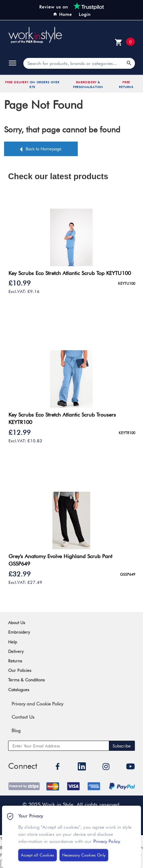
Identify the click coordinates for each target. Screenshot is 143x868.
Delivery (16, 651)
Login (85, 14)
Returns (15, 661)
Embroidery (19, 632)
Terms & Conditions (26, 680)
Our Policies (20, 670)
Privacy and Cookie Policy (37, 704)
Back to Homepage (44, 149)
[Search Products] (129, 63)
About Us (17, 622)
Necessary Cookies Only (81, 857)
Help (13, 642)
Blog (16, 731)
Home (62, 14)
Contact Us (23, 717)
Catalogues (19, 690)
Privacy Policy (104, 843)
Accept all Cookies (35, 857)
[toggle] (13, 63)
